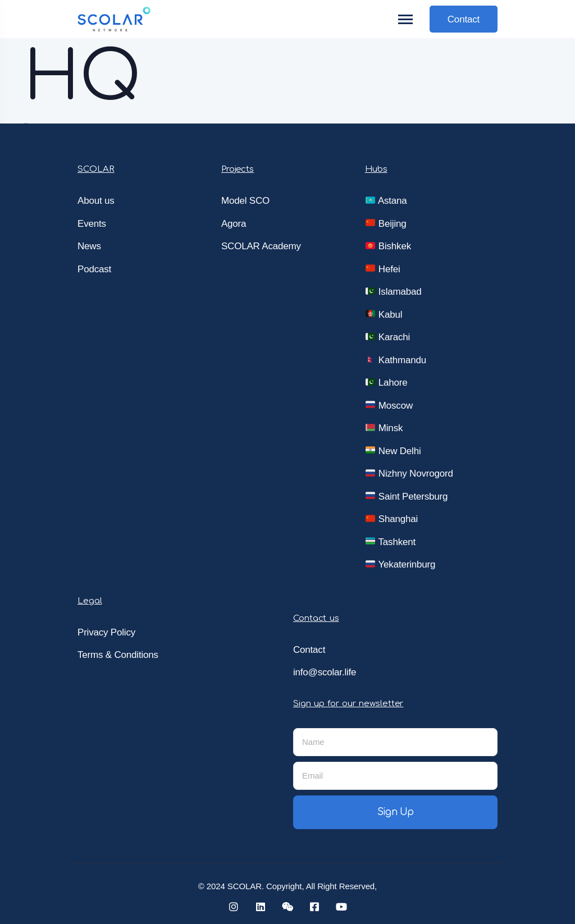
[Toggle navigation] (406, 19)
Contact (464, 19)
